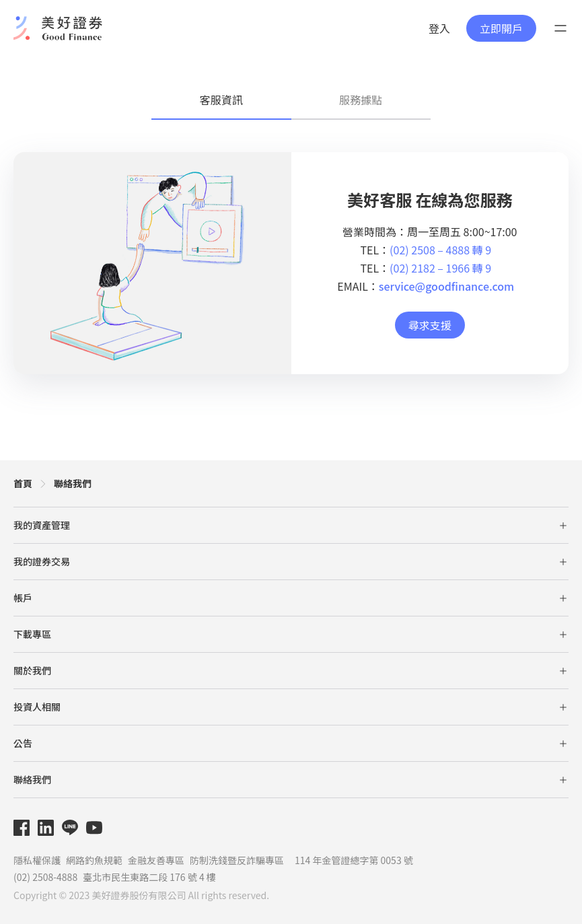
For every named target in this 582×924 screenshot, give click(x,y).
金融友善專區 (156, 860)
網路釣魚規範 (94, 860)
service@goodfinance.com (446, 286)
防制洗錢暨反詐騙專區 (237, 860)
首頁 (23, 483)
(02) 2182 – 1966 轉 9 (440, 268)
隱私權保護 (37, 860)
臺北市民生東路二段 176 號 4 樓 (149, 877)
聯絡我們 (73, 483)
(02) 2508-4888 (45, 877)
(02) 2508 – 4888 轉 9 (440, 250)
